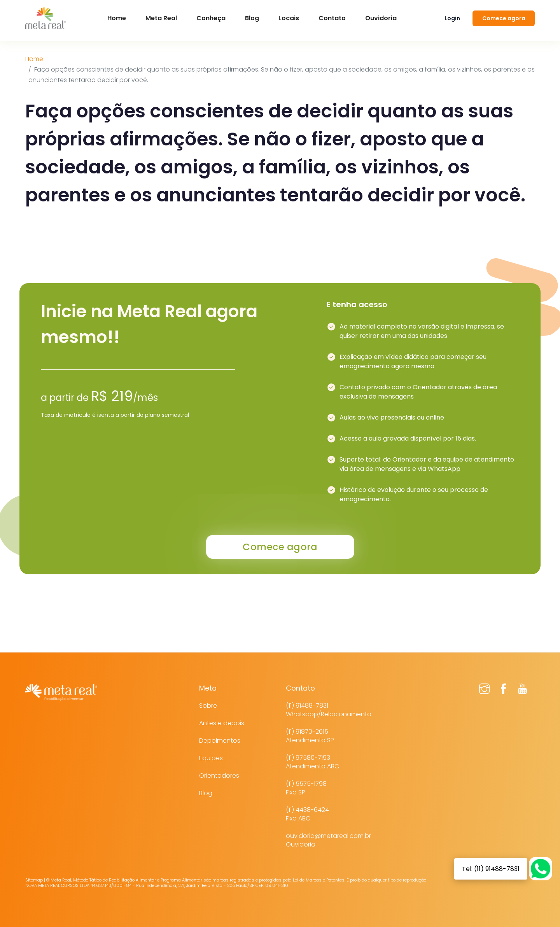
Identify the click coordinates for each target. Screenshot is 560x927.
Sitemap (34, 880)
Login (452, 18)
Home (34, 59)
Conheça (211, 18)
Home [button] (117, 18)
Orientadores (219, 776)
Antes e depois (222, 723)
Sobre (208, 706)
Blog (252, 18)
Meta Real (161, 18)
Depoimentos (220, 741)
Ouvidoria (381, 18)
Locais (289, 18)
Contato (332, 18)
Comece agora (504, 18)
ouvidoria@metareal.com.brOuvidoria (328, 840)
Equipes (211, 758)
